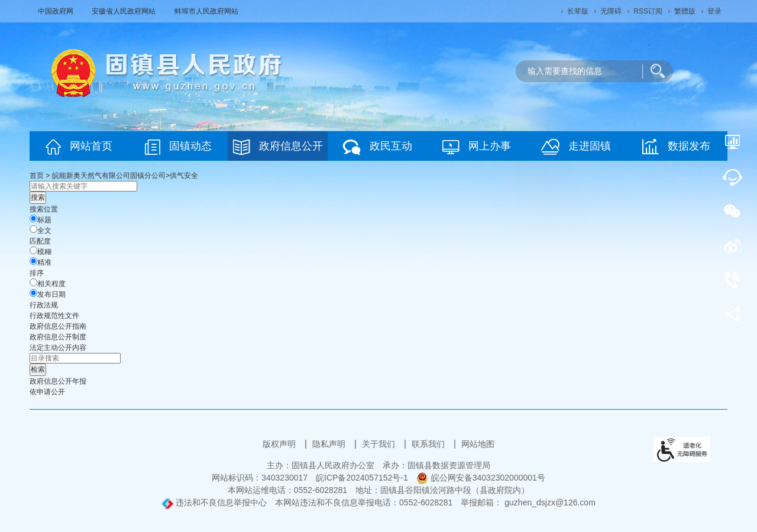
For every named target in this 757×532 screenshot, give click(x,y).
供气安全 (184, 176)
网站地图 (478, 444)
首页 (37, 176)
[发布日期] (33, 293)
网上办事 (477, 147)
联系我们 (429, 444)
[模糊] (33, 250)
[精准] (33, 261)
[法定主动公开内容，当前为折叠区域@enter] (58, 348)
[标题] (33, 218)
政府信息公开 (278, 147)
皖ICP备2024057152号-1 (362, 478)
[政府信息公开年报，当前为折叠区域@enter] (58, 381)
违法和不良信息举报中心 (214, 502)
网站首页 (79, 147)
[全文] (33, 229)
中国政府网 (56, 11)
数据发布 (676, 147)
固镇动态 (178, 147)
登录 (714, 11)
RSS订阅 (648, 11)
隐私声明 (330, 444)
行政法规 (44, 305)
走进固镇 (576, 147)
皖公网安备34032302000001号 (481, 478)
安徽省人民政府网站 (124, 11)
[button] (578, 11)
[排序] (33, 282)
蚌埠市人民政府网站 (206, 11)
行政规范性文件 (54, 316)
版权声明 (280, 444)
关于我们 (380, 444)
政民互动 (377, 147)
